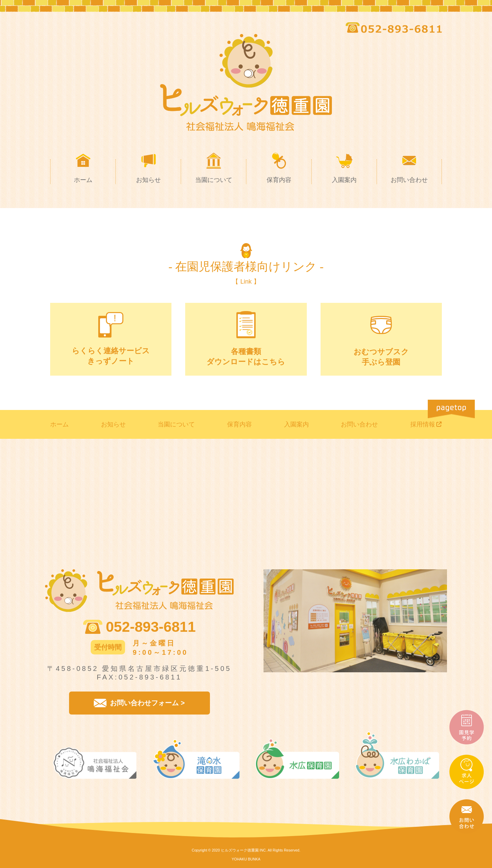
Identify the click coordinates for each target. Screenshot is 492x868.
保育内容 (239, 424)
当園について (176, 424)
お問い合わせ (359, 424)
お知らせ (113, 424)
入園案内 (297, 424)
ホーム (59, 424)
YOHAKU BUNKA (246, 859)
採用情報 (423, 424)
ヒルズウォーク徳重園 (240, 850)
